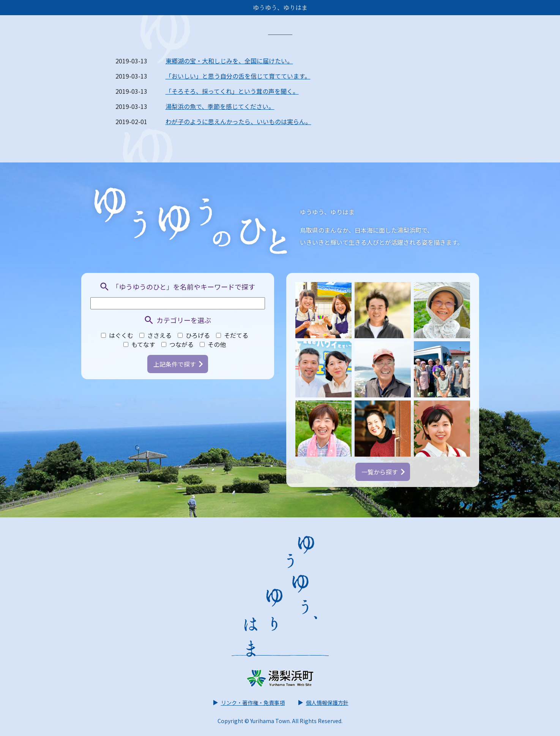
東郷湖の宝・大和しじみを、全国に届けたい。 (229, 61)
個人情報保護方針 (323, 703)
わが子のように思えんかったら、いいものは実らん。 (238, 121)
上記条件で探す (178, 364)
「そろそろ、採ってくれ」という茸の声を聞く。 (232, 91)
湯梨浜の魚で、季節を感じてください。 (220, 106)
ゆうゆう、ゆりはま (280, 7)
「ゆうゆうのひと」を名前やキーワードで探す (177, 287)
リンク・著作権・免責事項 (248, 703)
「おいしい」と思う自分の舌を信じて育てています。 (238, 76)
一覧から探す (383, 472)
